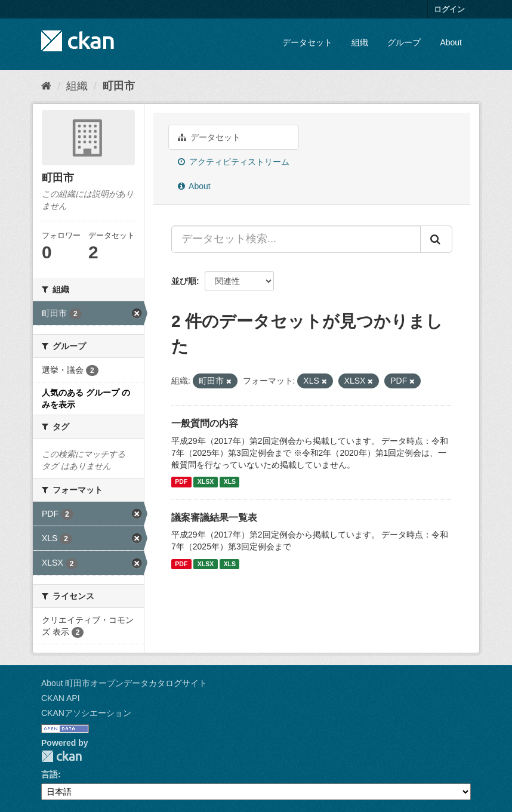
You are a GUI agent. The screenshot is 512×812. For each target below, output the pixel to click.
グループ (404, 42)
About (451, 42)
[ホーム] (46, 86)
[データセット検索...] (296, 239)
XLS (230, 482)
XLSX (206, 482)
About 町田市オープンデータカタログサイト (124, 683)
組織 (360, 42)
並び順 (184, 281)
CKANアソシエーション (86, 713)
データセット (307, 42)
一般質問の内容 (205, 423)
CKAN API (61, 698)
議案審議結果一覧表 (214, 518)
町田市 (119, 86)
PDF (181, 482)
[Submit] (436, 239)
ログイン (449, 9)
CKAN (61, 756)
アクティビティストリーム (234, 162)
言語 (50, 774)
